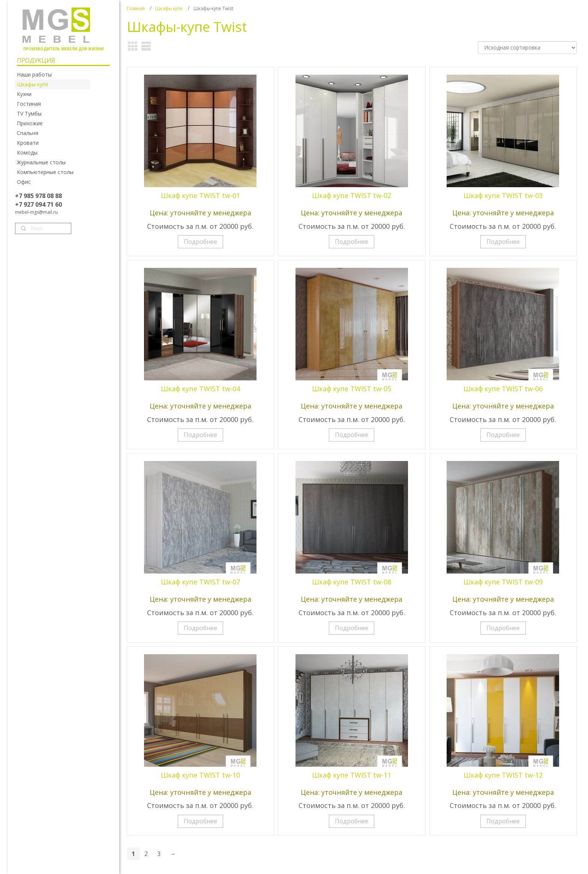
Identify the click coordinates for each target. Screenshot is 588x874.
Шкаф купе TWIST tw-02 (352, 195)
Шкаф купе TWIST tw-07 (200, 582)
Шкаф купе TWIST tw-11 (352, 775)
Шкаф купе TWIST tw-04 (200, 389)
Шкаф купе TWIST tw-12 (503, 775)
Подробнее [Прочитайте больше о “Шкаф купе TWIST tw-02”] (352, 242)
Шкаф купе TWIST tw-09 (503, 582)
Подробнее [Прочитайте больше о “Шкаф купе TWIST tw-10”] (200, 821)
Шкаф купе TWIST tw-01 (200, 195)
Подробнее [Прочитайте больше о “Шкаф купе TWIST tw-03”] (503, 242)
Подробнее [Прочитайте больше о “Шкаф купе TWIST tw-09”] (503, 628)
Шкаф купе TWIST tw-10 (200, 775)
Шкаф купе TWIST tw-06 (503, 389)
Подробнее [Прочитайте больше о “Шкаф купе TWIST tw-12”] (503, 821)
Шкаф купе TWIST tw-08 (352, 582)
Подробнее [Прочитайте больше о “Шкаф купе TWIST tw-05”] (352, 435)
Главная (136, 8)
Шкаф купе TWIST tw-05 (352, 389)
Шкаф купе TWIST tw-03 (503, 195)
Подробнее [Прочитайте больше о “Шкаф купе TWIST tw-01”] (200, 242)
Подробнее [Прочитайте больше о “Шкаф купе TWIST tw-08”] (352, 628)
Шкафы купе (169, 8)
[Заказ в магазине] (527, 48)
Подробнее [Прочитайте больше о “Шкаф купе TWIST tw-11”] (352, 821)
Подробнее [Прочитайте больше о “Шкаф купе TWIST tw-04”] (200, 435)
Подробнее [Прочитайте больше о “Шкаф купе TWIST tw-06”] (503, 435)
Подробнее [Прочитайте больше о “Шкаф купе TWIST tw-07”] (200, 628)
